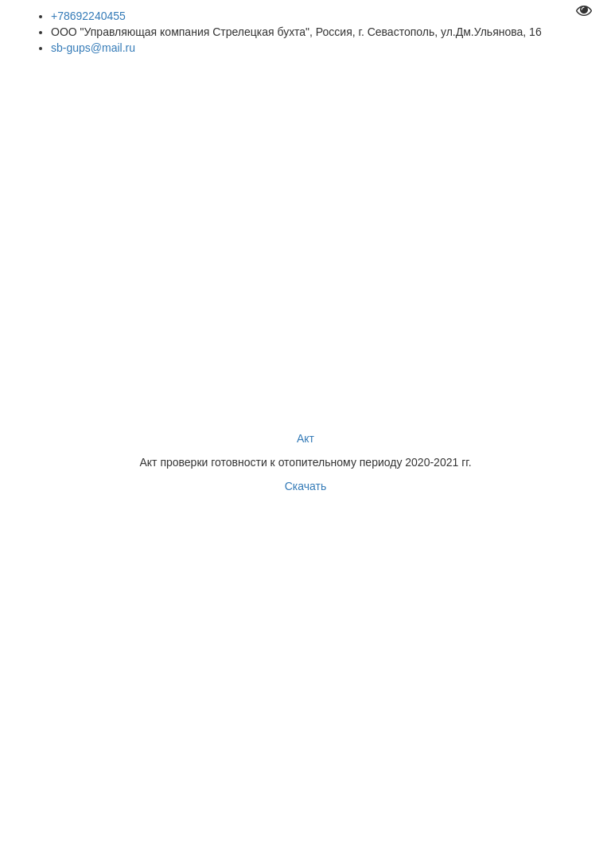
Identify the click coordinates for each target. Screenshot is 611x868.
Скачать (306, 486)
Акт (305, 438)
